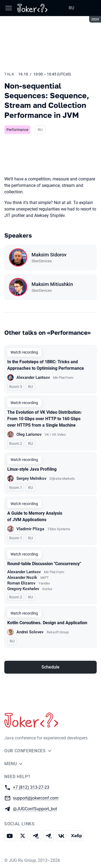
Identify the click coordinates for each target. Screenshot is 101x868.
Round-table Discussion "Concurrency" (44, 564)
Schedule (50, 667)
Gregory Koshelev (23, 589)
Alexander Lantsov (33, 377)
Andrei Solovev (30, 632)
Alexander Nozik (22, 578)
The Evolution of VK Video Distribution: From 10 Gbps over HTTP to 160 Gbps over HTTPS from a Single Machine (45, 419)
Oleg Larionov (29, 434)
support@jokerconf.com (36, 798)
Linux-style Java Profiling (32, 469)
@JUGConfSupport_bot (35, 809)
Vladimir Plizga (30, 529)
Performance (17, 130)
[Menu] (9, 8)
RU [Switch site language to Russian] (71, 8)
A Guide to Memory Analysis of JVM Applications (35, 516)
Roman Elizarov (21, 583)
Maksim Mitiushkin (52, 284)
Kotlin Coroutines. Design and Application (47, 623)
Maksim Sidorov (49, 255)
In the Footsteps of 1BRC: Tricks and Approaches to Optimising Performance (46, 365)
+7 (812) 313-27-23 (31, 787)
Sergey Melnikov (31, 478)
